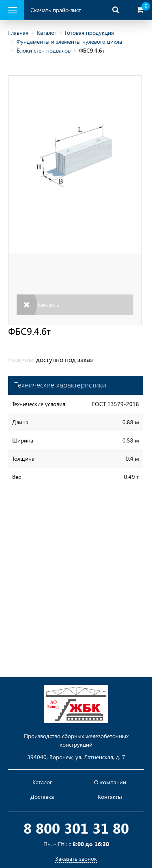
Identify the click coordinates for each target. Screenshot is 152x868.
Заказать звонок (76, 858)
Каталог (47, 33)
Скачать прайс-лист (56, 10)
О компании (110, 782)
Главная (18, 33)
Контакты (110, 797)
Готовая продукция (89, 33)
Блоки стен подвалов (44, 50)
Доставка (42, 797)
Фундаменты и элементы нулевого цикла (69, 41)
